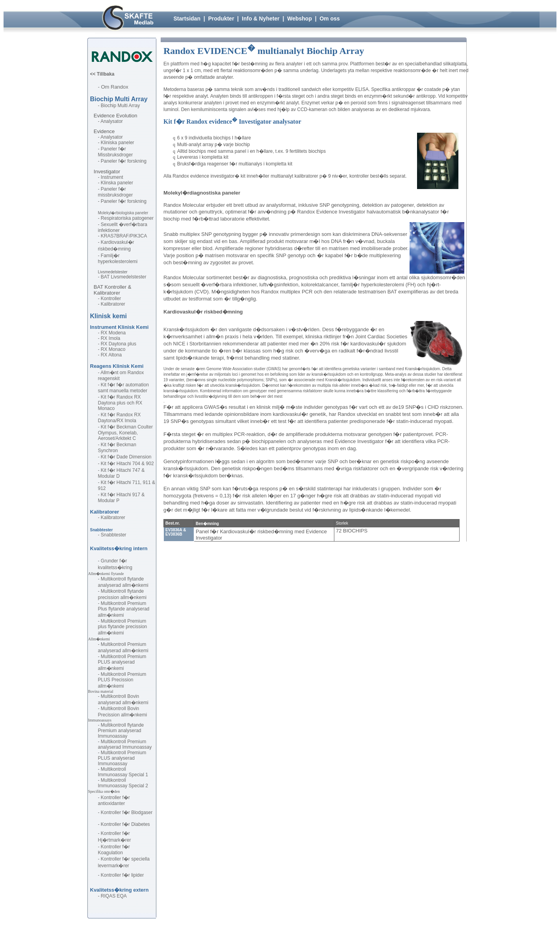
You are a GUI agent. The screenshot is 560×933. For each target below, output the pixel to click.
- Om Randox (113, 87)
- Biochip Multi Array (119, 106)
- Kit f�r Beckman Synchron (117, 448)
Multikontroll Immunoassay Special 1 (123, 772)
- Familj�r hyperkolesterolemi (118, 259)
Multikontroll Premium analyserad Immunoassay (125, 744)
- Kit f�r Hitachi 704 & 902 (126, 464)
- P (101, 149)
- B (101, 277)
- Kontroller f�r (115, 859)
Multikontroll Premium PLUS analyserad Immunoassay (122, 758)
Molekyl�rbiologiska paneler (123, 213)
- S (101, 224)
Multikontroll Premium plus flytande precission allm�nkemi (123, 627)
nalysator (113, 121)
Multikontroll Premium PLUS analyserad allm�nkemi (122, 662)
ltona (117, 355)
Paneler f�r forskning (124, 201)
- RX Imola (109, 338)
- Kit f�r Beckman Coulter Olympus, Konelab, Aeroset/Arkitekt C (126, 433)
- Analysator (112, 137)
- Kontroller (110, 299)
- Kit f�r (107, 385)
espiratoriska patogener (129, 218)
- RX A (105, 355)
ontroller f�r (118, 824)
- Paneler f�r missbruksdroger (116, 192)
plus (132, 344)
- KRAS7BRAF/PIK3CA (123, 236)
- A (101, 121)
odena (119, 333)
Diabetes (140, 824)
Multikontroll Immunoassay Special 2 (123, 783)
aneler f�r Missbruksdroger (116, 152)
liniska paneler (119, 143)
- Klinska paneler (116, 183)
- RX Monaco (112, 349)
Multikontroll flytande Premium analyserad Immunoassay (121, 731)
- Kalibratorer (112, 304)
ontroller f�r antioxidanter (114, 800)
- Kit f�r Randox (116, 397)
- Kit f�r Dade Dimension (125, 457)
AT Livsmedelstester (125, 277)
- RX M (105, 333)
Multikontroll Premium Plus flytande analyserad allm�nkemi (124, 609)
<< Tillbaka (102, 74)
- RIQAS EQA (112, 896)
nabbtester (115, 535)
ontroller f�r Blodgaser (128, 812)
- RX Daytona (112, 344)
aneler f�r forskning (125, 161)
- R (101, 218)
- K (101, 143)
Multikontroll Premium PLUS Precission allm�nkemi (122, 680)
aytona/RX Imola (119, 421)
